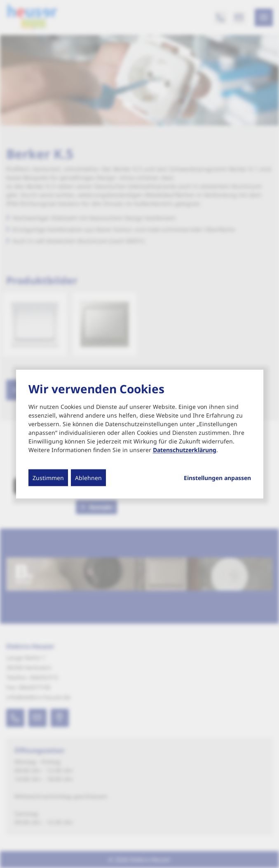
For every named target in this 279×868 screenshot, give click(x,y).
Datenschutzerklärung (185, 449)
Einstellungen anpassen (217, 478)
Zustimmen (48, 477)
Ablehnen (88, 477)
